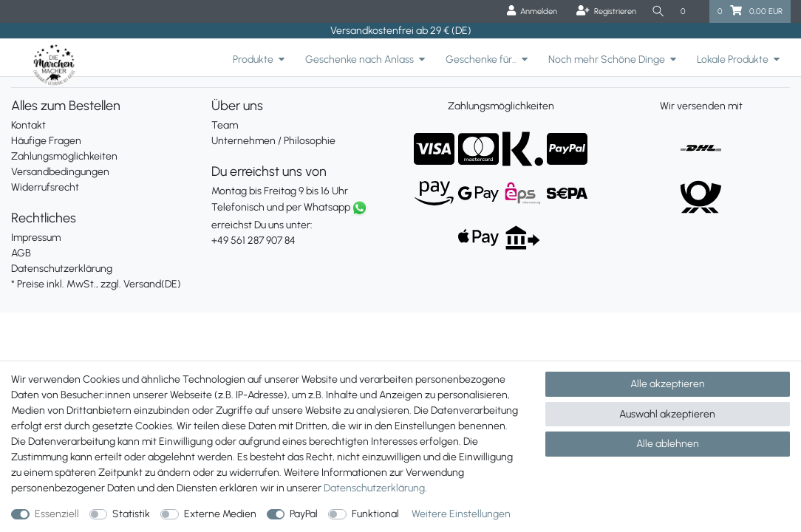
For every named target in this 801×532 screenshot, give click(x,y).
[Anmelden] (530, 11)
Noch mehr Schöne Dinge (607, 59)
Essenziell (57, 514)
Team (225, 125)
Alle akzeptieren (668, 384)
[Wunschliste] (691, 11)
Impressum (36, 238)
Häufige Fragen (46, 141)
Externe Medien (220, 514)
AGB (21, 253)
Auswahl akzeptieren (667, 414)
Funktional (375, 514)
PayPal (304, 514)
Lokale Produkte (733, 59)
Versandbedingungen (60, 172)
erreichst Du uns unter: (300, 225)
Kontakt (28, 125)
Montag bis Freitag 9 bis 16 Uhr (280, 191)
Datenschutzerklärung (62, 269)
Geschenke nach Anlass (359, 59)
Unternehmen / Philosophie (273, 141)
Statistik (131, 514)
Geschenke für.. (481, 59)
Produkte (253, 59)
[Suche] (658, 11)
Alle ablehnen (668, 444)
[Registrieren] (604, 11)
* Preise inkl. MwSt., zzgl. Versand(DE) (96, 284)
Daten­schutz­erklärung (374, 488)
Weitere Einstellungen (461, 514)
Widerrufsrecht (45, 187)
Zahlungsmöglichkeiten (64, 156)
